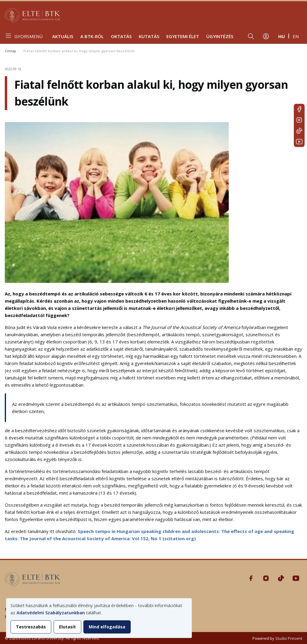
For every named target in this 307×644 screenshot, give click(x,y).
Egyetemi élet (183, 36)
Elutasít (67, 627)
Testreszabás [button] (31, 627)
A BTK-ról (92, 36)
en (296, 36)
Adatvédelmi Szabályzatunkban (51, 613)
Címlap (10, 51)
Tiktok (299, 131)
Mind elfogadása (107, 627)
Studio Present (289, 638)
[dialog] (99, 618)
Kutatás (149, 36)
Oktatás (121, 36)
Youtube (299, 142)
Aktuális (63, 36)
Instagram (299, 120)
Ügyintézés (220, 36)
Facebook (299, 109)
